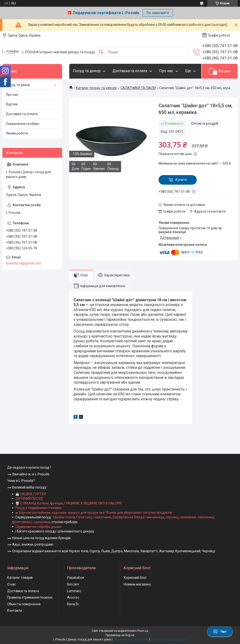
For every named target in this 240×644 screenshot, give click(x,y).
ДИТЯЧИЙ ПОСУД (29, 499)
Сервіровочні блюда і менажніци (138, 517)
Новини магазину (137, 584)
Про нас (166, 71)
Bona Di (73, 604)
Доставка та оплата (130, 71)
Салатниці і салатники (94, 517)
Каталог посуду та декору (96, 88)
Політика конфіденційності (169, 639)
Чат (220, 632)
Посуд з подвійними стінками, (39, 508)
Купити (181, 180)
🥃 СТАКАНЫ (26, 503)
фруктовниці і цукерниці (31, 522)
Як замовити (158, 13)
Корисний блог (135, 578)
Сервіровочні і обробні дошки (38, 527)
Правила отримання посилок (30, 597)
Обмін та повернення (24, 604)
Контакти (15, 611)
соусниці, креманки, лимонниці (190, 517)
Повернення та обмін (23, 124)
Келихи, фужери (50, 503)
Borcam (73, 584)
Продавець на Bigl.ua (120, 635)
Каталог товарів (20, 578)
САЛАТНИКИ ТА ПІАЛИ (138, 88)
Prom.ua (143, 631)
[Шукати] (101, 52)
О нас (11, 584)
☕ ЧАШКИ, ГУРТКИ (31, 494)
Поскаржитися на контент (131, 639)
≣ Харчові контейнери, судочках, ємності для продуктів (59, 513)
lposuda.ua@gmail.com (24, 263)
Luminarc (74, 591)
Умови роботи (17, 133)
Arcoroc (73, 597)
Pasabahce (76, 578)
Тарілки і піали (64, 517)
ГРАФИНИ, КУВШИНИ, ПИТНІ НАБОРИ (93, 503)
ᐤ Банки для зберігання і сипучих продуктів (138, 513)
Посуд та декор (87, 71)
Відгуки (12, 104)
